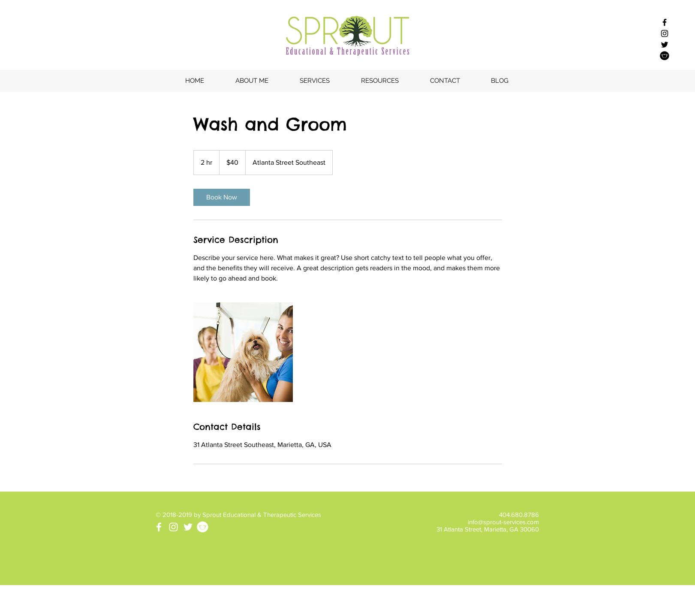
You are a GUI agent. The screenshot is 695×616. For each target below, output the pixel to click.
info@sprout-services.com (503, 522)
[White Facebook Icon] (159, 527)
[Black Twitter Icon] (665, 45)
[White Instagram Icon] (173, 527)
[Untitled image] (243, 352)
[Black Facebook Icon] (665, 22)
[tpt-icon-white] (203, 527)
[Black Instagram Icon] (665, 33)
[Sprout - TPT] (665, 56)
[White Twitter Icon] (188, 527)
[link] (222, 197)
